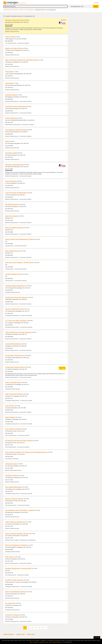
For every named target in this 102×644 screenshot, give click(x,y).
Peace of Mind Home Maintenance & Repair (20, 239)
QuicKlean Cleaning (12, 475)
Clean (7, 141)
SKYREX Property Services (14, 580)
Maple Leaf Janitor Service (14, 48)
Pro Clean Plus (10, 603)
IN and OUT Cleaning (12, 615)
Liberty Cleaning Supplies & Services (17, 533)
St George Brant (29, 10)
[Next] (46, 628)
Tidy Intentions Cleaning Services (16, 130)
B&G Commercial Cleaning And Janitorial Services (22, 60)
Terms (50, 642)
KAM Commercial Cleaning (14, 394)
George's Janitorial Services (14, 309)
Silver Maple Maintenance (14, 487)
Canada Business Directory (11, 10)
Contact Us (36, 642)
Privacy (46, 642)
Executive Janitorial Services (15, 20)
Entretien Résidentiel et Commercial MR (18, 568)
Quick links (97, 637)
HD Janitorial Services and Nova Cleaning (19, 440)
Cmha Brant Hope (11, 464)
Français (96, 3)
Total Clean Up (10, 557)
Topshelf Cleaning (11, 95)
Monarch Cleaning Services (14, 499)
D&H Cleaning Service (13, 251)
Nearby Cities (31, 634)
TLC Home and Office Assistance (16, 321)
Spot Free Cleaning (12, 216)
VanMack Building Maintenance (15, 286)
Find (96, 6)
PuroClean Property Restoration (16, 106)
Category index (20, 634)
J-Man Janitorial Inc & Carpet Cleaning (18, 332)
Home (31, 642)
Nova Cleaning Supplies (13, 429)
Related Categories (9, 634)
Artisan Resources (11, 118)
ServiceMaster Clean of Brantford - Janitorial (20, 510)
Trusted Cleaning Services (14, 274)
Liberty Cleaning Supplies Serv (15, 522)
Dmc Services (10, 406)
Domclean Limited (11, 153)
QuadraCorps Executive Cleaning (16, 297)
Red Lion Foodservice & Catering (16, 545)
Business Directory (57, 642)
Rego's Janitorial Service (13, 382)
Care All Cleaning (11, 181)
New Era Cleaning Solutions (14, 228)
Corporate (42, 642)
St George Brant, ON (77, 6)
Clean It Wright (10, 37)
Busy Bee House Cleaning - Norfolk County (19, 262)
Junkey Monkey (10, 417)
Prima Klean (9, 71)
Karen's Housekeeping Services (16, 592)
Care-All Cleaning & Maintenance (16, 193)
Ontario (22, 10)
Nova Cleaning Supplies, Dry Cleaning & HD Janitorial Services (26, 452)
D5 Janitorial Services (12, 204)
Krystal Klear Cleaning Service (15, 355)
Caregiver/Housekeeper (13, 344)
